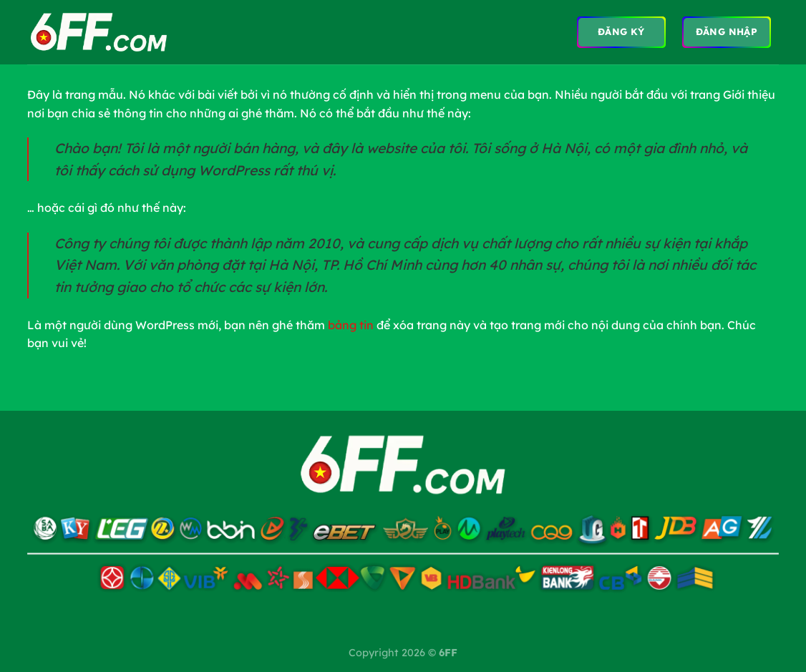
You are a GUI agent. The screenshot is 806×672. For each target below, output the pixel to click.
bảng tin (351, 325)
